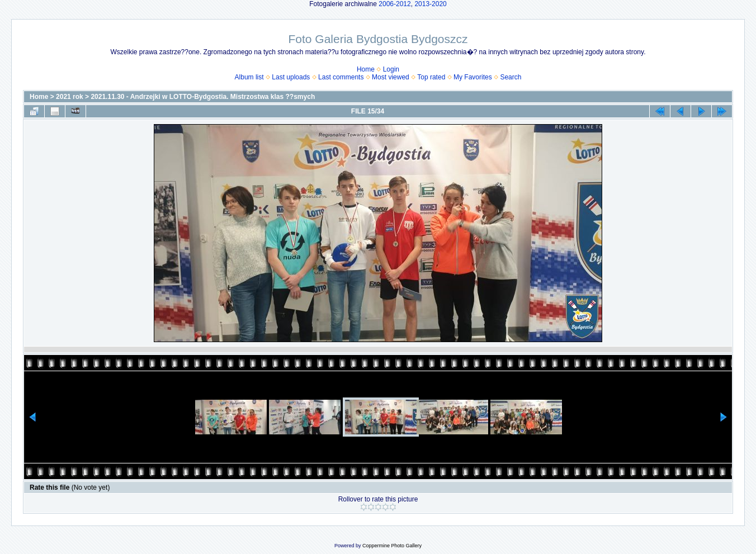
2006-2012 (394, 4)
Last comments (341, 77)
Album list (249, 77)
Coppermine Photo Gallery (392, 546)
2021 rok (70, 97)
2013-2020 (430, 4)
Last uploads (291, 77)
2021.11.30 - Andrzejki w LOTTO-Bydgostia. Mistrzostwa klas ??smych (203, 97)
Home (366, 69)
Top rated (431, 77)
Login (391, 69)
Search (511, 77)
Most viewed (391, 77)
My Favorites (473, 77)
